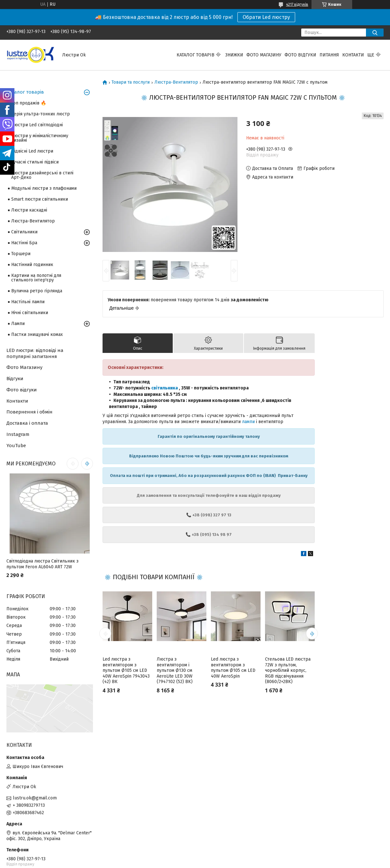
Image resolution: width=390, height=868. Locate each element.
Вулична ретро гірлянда (37, 291)
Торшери (21, 254)
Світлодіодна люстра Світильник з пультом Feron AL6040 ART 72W (42, 564)
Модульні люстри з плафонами (44, 188)
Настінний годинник (32, 265)
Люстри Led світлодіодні (37, 125)
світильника (165, 388)
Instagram (18, 434)
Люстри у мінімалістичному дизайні (40, 138)
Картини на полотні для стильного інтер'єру (36, 278)
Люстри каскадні (29, 210)
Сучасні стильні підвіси (35, 162)
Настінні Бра (24, 243)
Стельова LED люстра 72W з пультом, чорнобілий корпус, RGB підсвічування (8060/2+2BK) (288, 670)
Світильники (24, 232)
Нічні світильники (30, 313)
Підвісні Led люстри (32, 151)
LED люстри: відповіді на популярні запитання (35, 353)
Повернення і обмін (29, 412)
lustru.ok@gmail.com (35, 798)
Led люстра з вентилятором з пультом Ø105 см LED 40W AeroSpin (233, 668)
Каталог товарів (195, 55)
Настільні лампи (28, 302)
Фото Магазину (24, 367)
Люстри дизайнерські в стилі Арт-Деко (42, 175)
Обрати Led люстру (266, 17)
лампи (248, 422)
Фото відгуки (300, 55)
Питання (329, 55)
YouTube (16, 446)
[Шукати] (375, 33)
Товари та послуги (131, 82)
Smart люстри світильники (40, 199)
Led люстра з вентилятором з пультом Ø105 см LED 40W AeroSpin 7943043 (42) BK (126, 670)
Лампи (18, 324)
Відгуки (15, 379)
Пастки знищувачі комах (37, 334)
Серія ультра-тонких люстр (41, 114)
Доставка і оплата (27, 423)
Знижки (234, 55)
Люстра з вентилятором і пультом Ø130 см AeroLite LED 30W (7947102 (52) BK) (175, 670)
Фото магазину (264, 55)
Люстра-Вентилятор (176, 82)
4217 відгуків (297, 4)
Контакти (353, 55)
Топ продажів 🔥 (29, 103)
